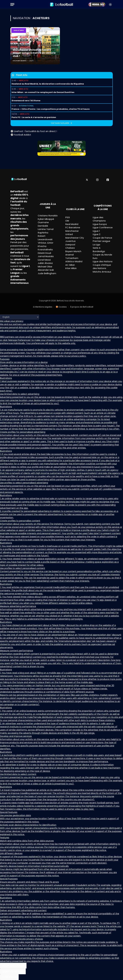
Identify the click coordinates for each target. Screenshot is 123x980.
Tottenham (72, 258)
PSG (68, 217)
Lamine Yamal (46, 229)
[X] (87, 180)
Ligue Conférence (103, 227)
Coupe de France (102, 238)
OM (67, 221)
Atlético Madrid (74, 261)
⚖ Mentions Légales (43, 307)
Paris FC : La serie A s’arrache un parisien (34, 117)
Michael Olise (45, 267)
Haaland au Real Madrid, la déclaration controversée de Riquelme (48, 84)
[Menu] (12, 4)
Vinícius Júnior (46, 243)
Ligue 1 (96, 231)
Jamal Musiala (46, 256)
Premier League (101, 241)
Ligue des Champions (99, 219)
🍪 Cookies (61, 307)
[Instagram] (97, 180)
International (26, 106)
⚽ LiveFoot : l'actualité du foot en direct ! (34, 131)
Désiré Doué (44, 253)
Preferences (9, 977)
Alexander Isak (46, 270)
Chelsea (70, 248)
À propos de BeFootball (82, 307)
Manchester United (72, 233)
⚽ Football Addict (21, 135)
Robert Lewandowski (45, 238)
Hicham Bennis (20, 61)
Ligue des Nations (103, 261)
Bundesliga (99, 251)
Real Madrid (72, 224)
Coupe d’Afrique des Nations (102, 267)
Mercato (24, 80)
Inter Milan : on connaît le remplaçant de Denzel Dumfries (43, 92)
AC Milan (70, 265)
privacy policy (79, 356)
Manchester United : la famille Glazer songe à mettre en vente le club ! (33, 53)
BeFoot (60, 301)
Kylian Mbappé (46, 219)
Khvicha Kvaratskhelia (45, 248)
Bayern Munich (73, 251)
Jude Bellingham (47, 273)
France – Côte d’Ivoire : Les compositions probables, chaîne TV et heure (51, 109)
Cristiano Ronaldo (48, 216)
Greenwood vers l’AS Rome (26, 101)
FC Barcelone (73, 227)
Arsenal (69, 255)
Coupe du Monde (102, 255)
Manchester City (75, 238)
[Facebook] (108, 180)
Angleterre (19, 30)
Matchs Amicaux (102, 272)
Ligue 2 (97, 234)
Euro (95, 258)
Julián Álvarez (45, 263)
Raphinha (43, 233)
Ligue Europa (100, 224)
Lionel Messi (44, 260)
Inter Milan (71, 268)
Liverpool (70, 245)
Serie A (97, 248)
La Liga (96, 245)
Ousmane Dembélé (43, 224)
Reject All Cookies (13, 971)
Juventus (70, 241)
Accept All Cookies (13, 966)
